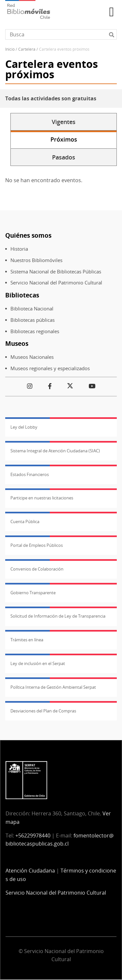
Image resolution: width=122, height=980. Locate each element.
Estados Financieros (30, 474)
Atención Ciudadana (30, 871)
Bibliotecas (22, 295)
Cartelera (27, 49)
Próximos (64, 139)
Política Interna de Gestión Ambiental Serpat (53, 687)
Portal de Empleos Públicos (37, 545)
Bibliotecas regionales (35, 331)
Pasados (64, 157)
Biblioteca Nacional (32, 309)
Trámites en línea (27, 640)
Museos (17, 343)
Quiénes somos (28, 235)
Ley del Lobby (24, 427)
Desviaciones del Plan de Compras (43, 711)
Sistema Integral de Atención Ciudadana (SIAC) (55, 451)
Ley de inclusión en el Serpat (38, 663)
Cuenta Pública (25, 521)
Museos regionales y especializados (50, 368)
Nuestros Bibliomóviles (36, 260)
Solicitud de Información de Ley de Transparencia (58, 616)
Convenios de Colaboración (37, 569)
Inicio (10, 49)
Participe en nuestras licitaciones (42, 498)
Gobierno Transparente (33, 593)
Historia (19, 249)
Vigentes (64, 122)
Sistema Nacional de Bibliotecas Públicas (56, 272)
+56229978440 (33, 836)
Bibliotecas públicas (33, 320)
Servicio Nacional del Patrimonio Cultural (56, 283)
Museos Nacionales (32, 357)
